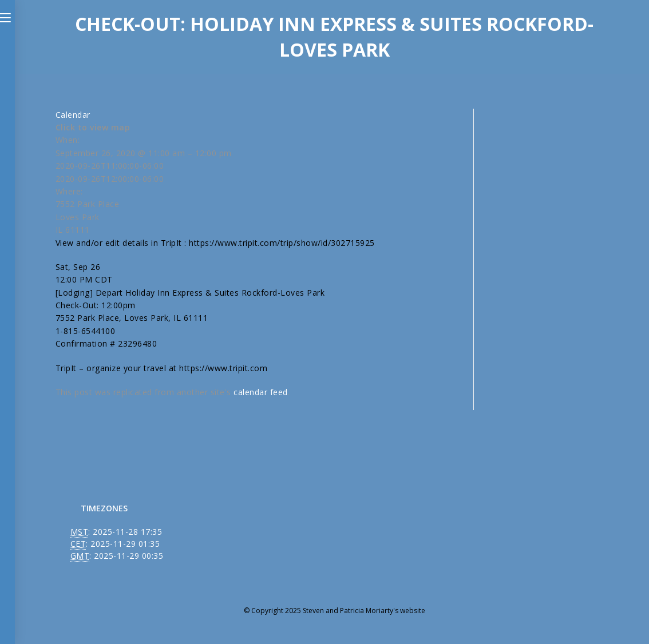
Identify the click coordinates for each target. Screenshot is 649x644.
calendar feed (261, 392)
